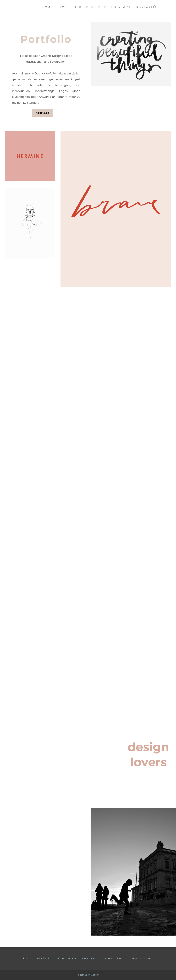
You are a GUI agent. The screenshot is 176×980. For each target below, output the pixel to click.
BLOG (25, 959)
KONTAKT (89, 959)
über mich (122, 7)
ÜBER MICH (67, 959)
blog (62, 7)
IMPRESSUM (141, 959)
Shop (77, 7)
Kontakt (43, 113)
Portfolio (43, 959)
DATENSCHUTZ (114, 959)
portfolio (97, 7)
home (48, 7)
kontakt (145, 7)
